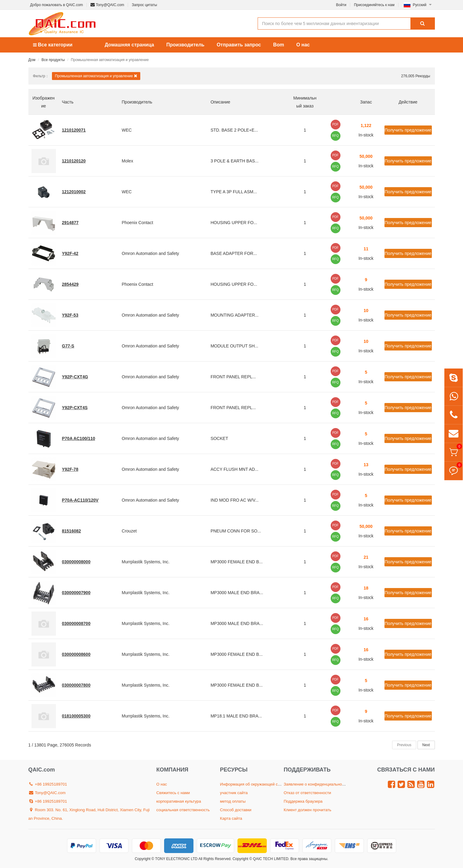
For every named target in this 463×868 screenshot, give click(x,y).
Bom (279, 45)
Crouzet (129, 531)
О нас (303, 45)
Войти (341, 5)
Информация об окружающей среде (253, 784)
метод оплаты (233, 801)
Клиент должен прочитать (307, 810)
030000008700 (76, 623)
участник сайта (234, 793)
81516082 (72, 531)
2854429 (70, 284)
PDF (336, 124)
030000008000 (76, 562)
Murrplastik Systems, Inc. (145, 562)
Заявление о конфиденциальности (316, 784)
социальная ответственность (183, 810)
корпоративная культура (179, 801)
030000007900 (76, 593)
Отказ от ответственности (307, 793)
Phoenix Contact (137, 223)
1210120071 (74, 130)
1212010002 (74, 192)
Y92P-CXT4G (75, 377)
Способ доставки (236, 810)
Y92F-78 (70, 469)
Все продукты (53, 60)
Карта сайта (231, 818)
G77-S (68, 346)
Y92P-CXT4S (75, 408)
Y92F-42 (70, 253)
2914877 (70, 223)
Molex (127, 161)
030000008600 (76, 654)
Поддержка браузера (303, 801)
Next (426, 745)
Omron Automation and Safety (150, 253)
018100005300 (76, 716)
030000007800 (76, 685)
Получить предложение (408, 130)
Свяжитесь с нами (173, 793)
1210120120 (74, 161)
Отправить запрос (239, 45)
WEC (127, 130)
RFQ (335, 136)
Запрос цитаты (144, 5)
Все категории (53, 45)
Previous (404, 745)
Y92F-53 (70, 315)
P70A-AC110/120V (80, 500)
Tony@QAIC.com (107, 5)
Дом (32, 60)
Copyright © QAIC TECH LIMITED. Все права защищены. (280, 859)
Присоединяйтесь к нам (374, 5)
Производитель (185, 45)
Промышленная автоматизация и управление (96, 76)
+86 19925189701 (48, 784)
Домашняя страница (130, 45)
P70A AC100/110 (79, 438)
